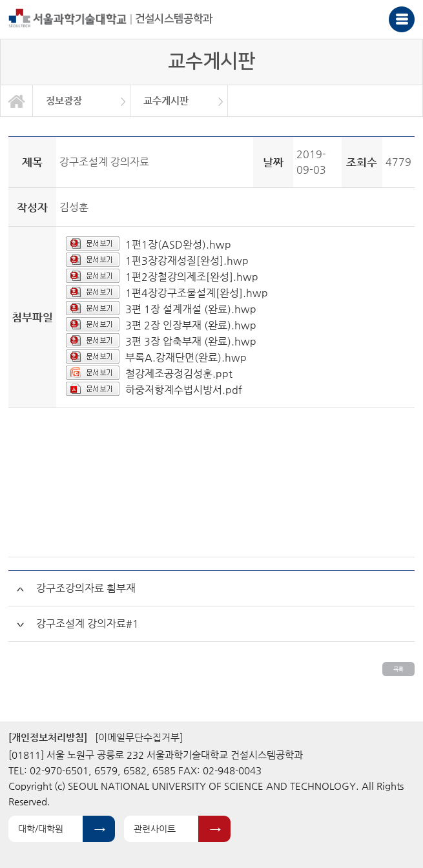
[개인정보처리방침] (48, 737)
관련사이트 (155, 829)
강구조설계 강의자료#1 (88, 624)
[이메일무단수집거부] (139, 737)
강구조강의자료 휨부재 (86, 588)
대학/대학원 (41, 829)
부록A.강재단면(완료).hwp (186, 357)
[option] (82, 101)
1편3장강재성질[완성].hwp (187, 261)
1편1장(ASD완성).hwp (178, 244)
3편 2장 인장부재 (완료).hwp (191, 325)
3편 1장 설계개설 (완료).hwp (191, 309)
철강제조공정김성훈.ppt (179, 374)
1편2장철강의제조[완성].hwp (192, 277)
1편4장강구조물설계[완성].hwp (197, 293)
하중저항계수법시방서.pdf (184, 390)
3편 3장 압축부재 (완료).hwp (191, 341)
